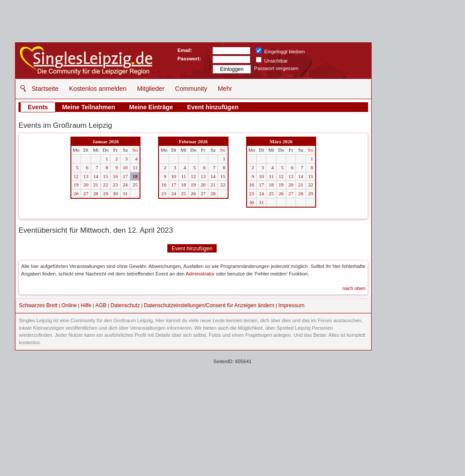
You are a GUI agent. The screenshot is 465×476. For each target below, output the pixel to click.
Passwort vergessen (276, 68)
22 (105, 185)
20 (86, 185)
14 (96, 176)
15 (105, 176)
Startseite (45, 89)
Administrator (200, 274)
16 (115, 176)
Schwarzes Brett (38, 305)
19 (76, 185)
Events (38, 107)
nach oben (354, 288)
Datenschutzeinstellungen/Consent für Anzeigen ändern (209, 305)
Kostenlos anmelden (98, 89)
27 (86, 193)
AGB (101, 305)
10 (125, 167)
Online (69, 305)
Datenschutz (125, 305)
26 (76, 193)
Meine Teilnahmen (89, 107)
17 (125, 176)
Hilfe (86, 305)
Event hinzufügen (213, 107)
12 (76, 176)
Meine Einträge (151, 107)
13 (86, 176)
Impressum (291, 305)
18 (135, 176)
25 (135, 185)
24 (125, 185)
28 (96, 193)
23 (115, 185)
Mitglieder (151, 89)
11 (135, 167)
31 (125, 193)
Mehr (225, 89)
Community (191, 89)
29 (105, 193)
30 (115, 193)
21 (96, 185)
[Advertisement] (232, 412)
